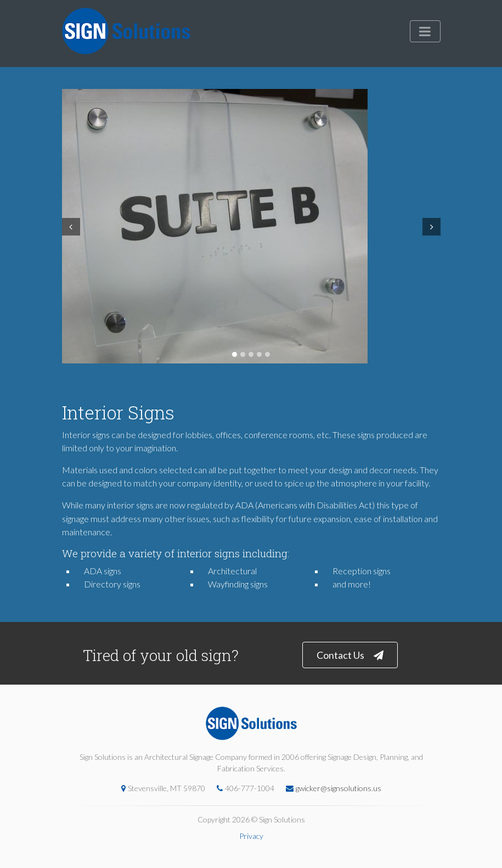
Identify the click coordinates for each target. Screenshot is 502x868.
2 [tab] (243, 354)
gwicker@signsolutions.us (331, 788)
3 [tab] (251, 354)
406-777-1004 (243, 788)
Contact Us (350, 655)
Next (433, 226)
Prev (70, 226)
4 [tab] (259, 354)
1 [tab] (235, 354)
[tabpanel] (251, 226)
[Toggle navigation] (425, 31)
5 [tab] (267, 354)
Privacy (251, 836)
